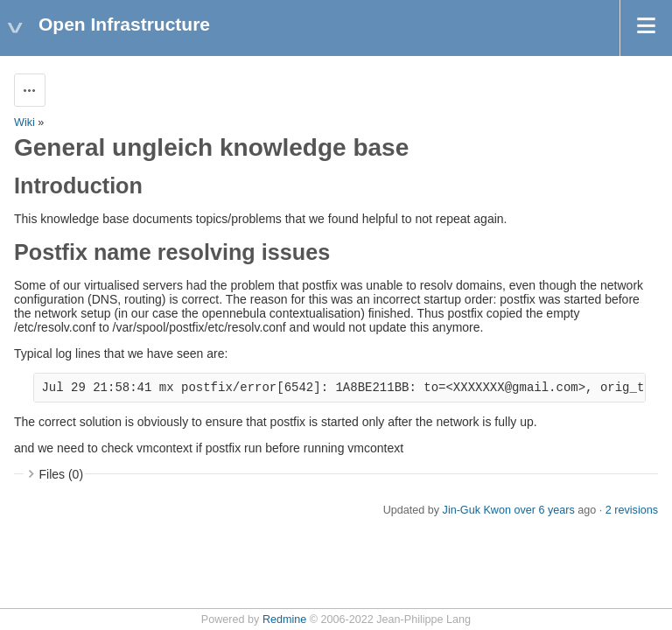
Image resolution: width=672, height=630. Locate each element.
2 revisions (632, 510)
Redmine (284, 619)
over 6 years (544, 510)
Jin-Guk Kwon (477, 510)
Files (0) (62, 474)
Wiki (24, 122)
